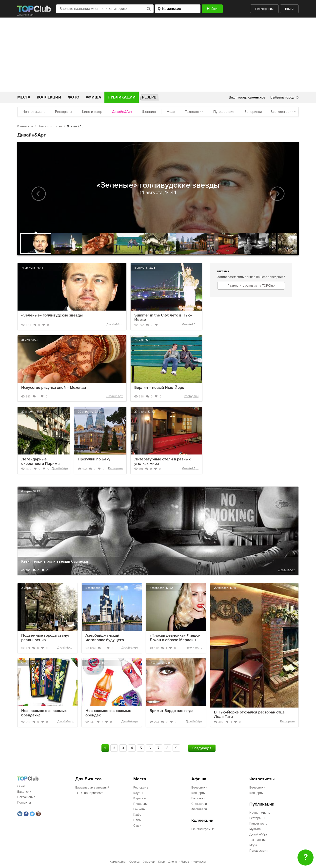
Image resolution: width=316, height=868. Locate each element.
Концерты (198, 793)
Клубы (138, 793)
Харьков (149, 862)
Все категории (282, 112)
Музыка (255, 829)
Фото (73, 97)
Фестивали (199, 809)
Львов (185, 862)
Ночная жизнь (34, 112)
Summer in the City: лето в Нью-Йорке (163, 317)
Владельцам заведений (92, 788)
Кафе (137, 815)
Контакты (24, 803)
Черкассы (199, 862)
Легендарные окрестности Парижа (40, 461)
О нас (21, 786)
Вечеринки (253, 112)
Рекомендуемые (203, 829)
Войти (289, 9)
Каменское (25, 126)
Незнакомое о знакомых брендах (108, 713)
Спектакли (199, 804)
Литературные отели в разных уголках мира (162, 461)
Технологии (194, 112)
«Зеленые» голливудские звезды (52, 315)
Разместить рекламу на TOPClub (251, 286)
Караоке (139, 798)
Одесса (134, 862)
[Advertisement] (158, 55)
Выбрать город (282, 97)
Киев (161, 862)
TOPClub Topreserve (89, 793)
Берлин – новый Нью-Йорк (159, 388)
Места (24, 97)
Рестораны (64, 112)
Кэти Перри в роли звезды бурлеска (55, 561)
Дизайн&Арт (114, 325)
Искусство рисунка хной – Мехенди (54, 388)
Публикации (122, 97)
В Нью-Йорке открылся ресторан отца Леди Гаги (249, 714)
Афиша (93, 97)
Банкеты (139, 809)
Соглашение (26, 797)
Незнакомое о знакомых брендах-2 (44, 713)
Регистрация (264, 9)
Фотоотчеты (262, 779)
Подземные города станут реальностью (45, 638)
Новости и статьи (50, 126)
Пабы (137, 820)
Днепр (173, 862)
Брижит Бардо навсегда (172, 711)
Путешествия (224, 112)
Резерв (149, 97)
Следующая (202, 748)
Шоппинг (149, 112)
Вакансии (24, 792)
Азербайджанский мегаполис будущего (105, 638)
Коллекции (49, 97)
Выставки (198, 798)
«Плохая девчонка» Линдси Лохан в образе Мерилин (175, 638)
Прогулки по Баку (94, 459)
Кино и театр (92, 112)
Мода (171, 112)
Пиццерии (140, 804)
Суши (137, 826)
